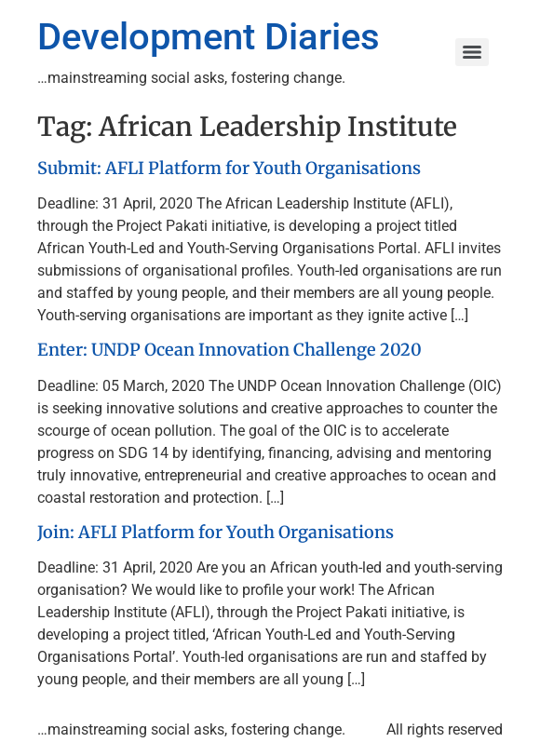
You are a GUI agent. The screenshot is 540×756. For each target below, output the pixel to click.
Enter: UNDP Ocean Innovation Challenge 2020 (229, 350)
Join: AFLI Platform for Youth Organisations (216, 532)
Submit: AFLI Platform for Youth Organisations (229, 168)
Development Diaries (209, 37)
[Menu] (472, 52)
